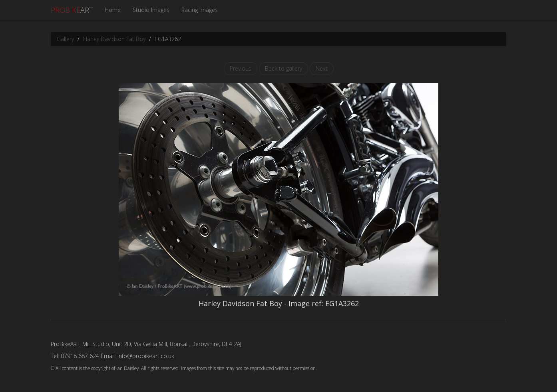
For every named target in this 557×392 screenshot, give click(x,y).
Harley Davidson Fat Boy (114, 39)
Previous (241, 68)
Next (322, 68)
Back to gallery (283, 68)
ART (72, 10)
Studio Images (151, 10)
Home (113, 10)
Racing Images (200, 10)
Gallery (65, 39)
